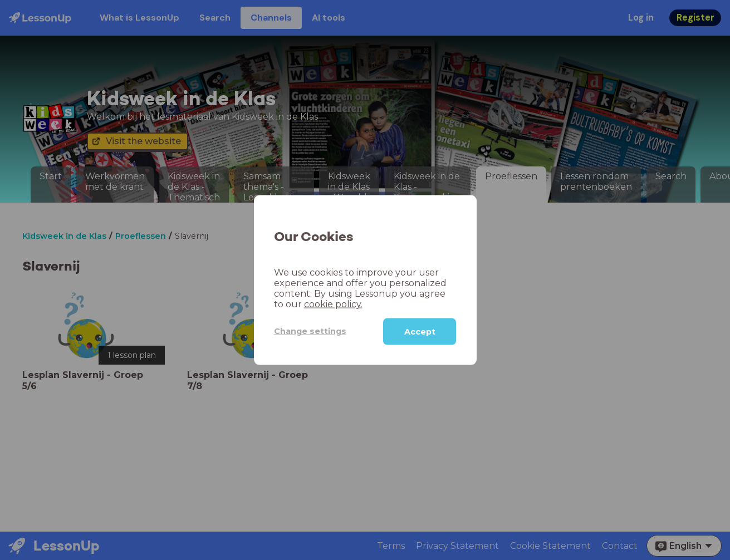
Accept (420, 331)
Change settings (310, 331)
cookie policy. (333, 304)
